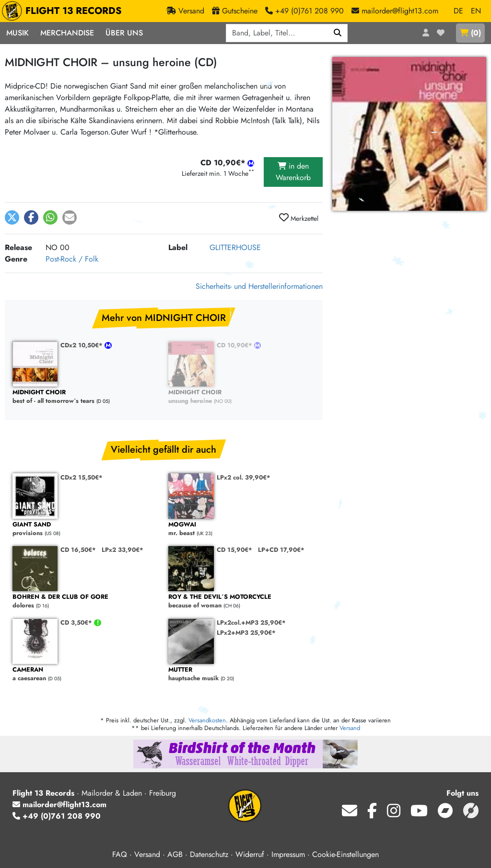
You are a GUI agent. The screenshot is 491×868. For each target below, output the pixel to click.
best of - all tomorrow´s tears (86, 397)
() (470, 33)
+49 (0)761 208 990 (57, 816)
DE (458, 11)
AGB (175, 854)
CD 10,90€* (235, 345)
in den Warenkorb (293, 172)
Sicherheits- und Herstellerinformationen (259, 286)
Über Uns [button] (124, 33)
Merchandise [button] (67, 33)
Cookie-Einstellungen (345, 854)
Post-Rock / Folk (72, 259)
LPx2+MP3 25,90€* (246, 633)
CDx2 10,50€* (82, 345)
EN (476, 11)
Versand (350, 728)
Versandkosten (207, 720)
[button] (12, 217)
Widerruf (250, 854)
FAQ (120, 854)
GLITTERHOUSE (235, 247)
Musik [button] (18, 33)
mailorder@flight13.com (59, 805)
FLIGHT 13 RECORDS (64, 11)
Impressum (288, 854)
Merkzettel (299, 218)
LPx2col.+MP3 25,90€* (251, 622)
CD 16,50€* (78, 550)
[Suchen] (338, 33)
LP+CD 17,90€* (281, 550)
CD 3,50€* (77, 622)
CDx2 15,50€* (82, 477)
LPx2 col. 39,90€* (244, 477)
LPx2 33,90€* (123, 550)
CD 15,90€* (234, 550)
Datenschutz (209, 854)
